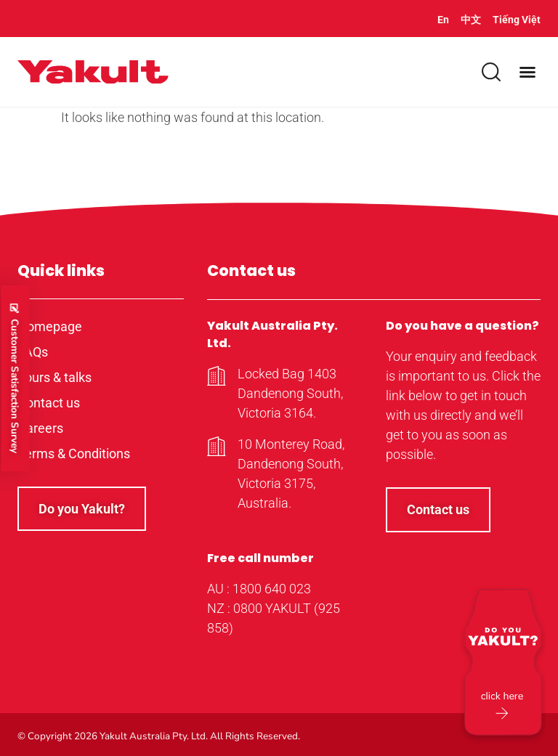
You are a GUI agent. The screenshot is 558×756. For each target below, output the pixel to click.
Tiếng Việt (517, 20)
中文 (471, 20)
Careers (40, 428)
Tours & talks (54, 377)
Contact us (49, 403)
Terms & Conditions (74, 454)
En (443, 20)
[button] (527, 72)
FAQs (33, 352)
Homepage (50, 326)
